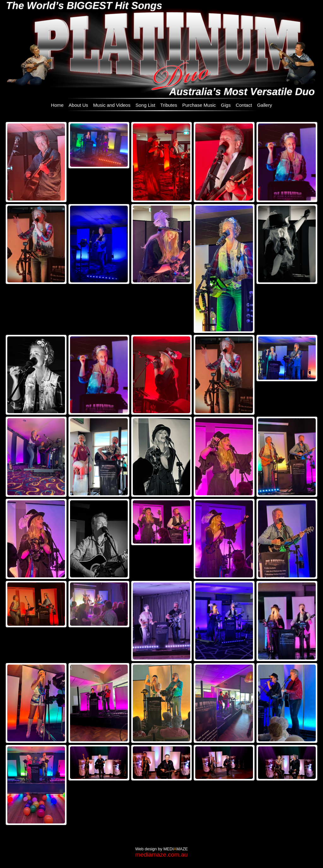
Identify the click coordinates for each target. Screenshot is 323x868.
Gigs (226, 105)
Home (57, 105)
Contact (244, 105)
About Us (79, 105)
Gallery (265, 105)
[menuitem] (57, 105)
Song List (145, 105)
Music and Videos (112, 105)
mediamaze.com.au (161, 855)
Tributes (169, 105)
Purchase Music (199, 105)
